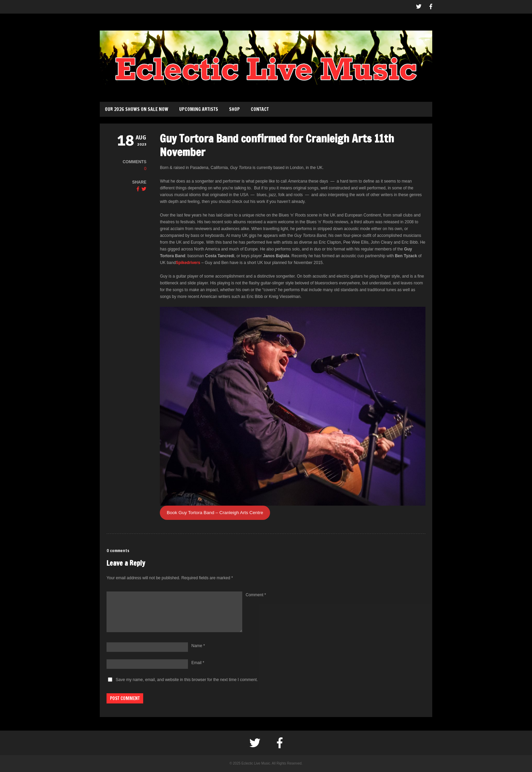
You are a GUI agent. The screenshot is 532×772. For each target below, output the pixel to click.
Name (198, 646)
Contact (260, 109)
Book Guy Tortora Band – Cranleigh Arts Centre (215, 513)
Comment (256, 595)
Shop (234, 109)
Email (198, 663)
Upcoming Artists (199, 109)
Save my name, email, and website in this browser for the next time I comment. (187, 680)
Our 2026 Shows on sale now (137, 109)
